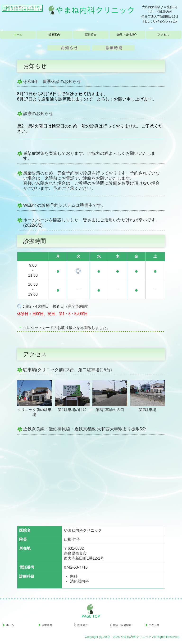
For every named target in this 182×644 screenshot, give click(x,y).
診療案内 (54, 35)
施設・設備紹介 (127, 35)
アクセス (164, 35)
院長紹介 (91, 35)
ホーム (18, 35)
